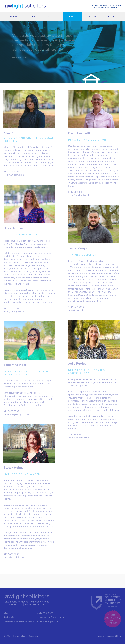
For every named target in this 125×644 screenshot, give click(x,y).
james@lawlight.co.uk (79, 310)
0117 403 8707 (11, 411)
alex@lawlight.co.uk (14, 175)
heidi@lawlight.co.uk (14, 312)
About (33, 17)
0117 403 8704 (76, 435)
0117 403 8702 (11, 308)
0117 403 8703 (11, 172)
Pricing (112, 17)
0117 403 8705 (76, 307)
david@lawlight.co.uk (79, 195)
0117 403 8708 (11, 554)
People (72, 17)
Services (53, 17)
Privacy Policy (19, 636)
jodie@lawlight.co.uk (78, 438)
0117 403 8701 (76, 192)
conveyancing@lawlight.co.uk (52, 617)
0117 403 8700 (45, 613)
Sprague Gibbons (114, 636)
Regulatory (33, 636)
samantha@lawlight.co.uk (16, 414)
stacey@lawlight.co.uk (15, 557)
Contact (92, 17)
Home (13, 17)
